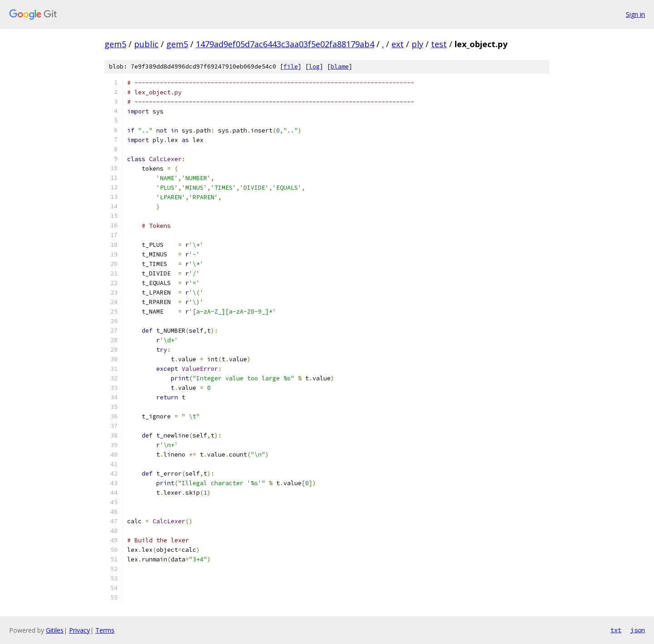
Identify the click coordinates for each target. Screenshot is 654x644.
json (638, 630)
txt (616, 630)
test (439, 44)
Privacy (79, 630)
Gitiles (55, 630)
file (291, 66)
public (146, 44)
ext (398, 44)
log (314, 66)
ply (417, 44)
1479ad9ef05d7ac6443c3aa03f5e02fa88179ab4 (285, 44)
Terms (105, 630)
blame (340, 66)
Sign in (635, 14)
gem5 (115, 44)
